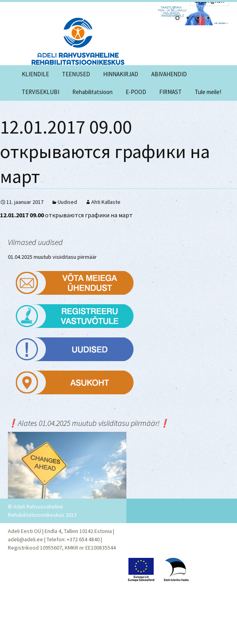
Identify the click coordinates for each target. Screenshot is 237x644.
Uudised (67, 202)
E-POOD (136, 92)
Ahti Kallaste (106, 202)
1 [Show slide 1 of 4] (177, 19)
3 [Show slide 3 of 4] (198, 19)
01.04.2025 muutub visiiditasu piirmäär (52, 257)
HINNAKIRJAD (121, 74)
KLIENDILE (35, 74)
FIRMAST (170, 92)
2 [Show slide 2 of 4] (188, 19)
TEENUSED (76, 74)
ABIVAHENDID (169, 74)
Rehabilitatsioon (92, 92)
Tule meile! (208, 92)
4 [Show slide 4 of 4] (208, 19)
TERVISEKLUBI (40, 92)
